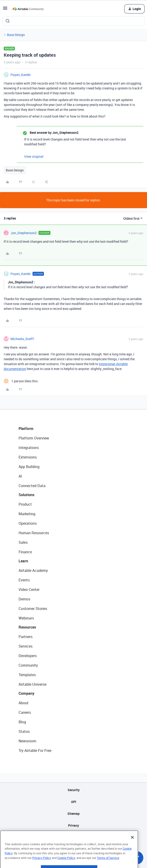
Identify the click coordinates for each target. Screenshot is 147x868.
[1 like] (21, 381)
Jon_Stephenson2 (24, 233)
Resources (27, 627)
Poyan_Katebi (21, 75)
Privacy (73, 825)
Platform (26, 429)
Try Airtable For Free (35, 750)
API (74, 802)
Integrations (29, 448)
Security (74, 790)
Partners (26, 637)
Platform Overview (34, 438)
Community (28, 665)
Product (25, 504)
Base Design (16, 35)
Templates (27, 675)
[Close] (132, 847)
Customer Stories (33, 609)
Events (24, 580)
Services (26, 646)
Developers (28, 656)
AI (20, 476)
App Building (29, 467)
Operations (28, 523)
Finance (25, 552)
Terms (74, 837)
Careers (25, 712)
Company (26, 693)
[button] (5, 10)
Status (24, 731)
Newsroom (27, 741)
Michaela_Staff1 (23, 339)
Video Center (29, 590)
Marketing (27, 514)
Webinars (26, 618)
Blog (22, 722)
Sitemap (73, 814)
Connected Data (32, 486)
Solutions (26, 495)
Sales (23, 542)
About (24, 703)
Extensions (28, 457)
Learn (23, 561)
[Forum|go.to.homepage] (28, 9)
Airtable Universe (33, 684)
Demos (24, 599)
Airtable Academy (33, 570)
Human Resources (34, 533)
